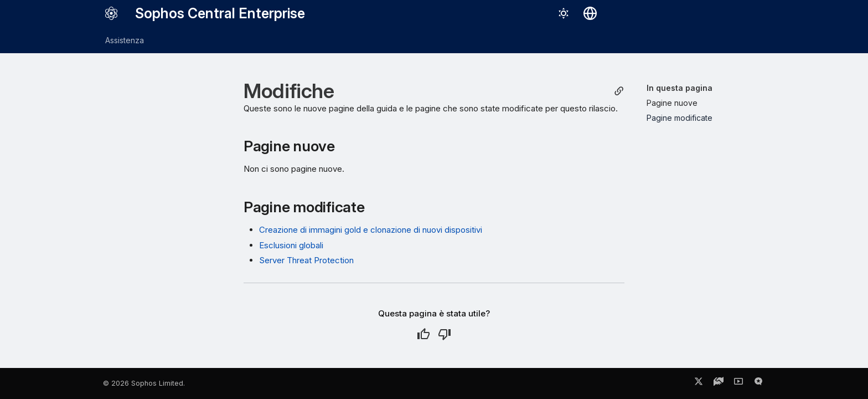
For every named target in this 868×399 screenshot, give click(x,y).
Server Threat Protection (306, 260)
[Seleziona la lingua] (590, 13)
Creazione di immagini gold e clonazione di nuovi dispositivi (371, 230)
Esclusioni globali (291, 245)
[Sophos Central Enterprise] (111, 13)
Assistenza (125, 40)
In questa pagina (680, 88)
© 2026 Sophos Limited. (144, 383)
